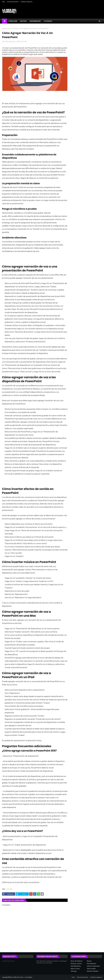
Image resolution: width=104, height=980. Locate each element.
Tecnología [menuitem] (13, 21)
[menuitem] (4, 21)
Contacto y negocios (26, 2)
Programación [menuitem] (35, 21)
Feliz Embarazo (92, 963)
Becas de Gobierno (77, 961)
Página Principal (7, 29)
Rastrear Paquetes (93, 971)
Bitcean (89, 961)
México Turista (75, 969)
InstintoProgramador (10, 41)
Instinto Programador (93, 966)
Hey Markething (76, 966)
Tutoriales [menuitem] (48, 21)
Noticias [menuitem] (23, 21)
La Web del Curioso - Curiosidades (22, 977)
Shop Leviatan (91, 969)
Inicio (4, 2)
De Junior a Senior (76, 963)
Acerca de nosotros (13, 2)
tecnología (15, 29)
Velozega (74, 971)
